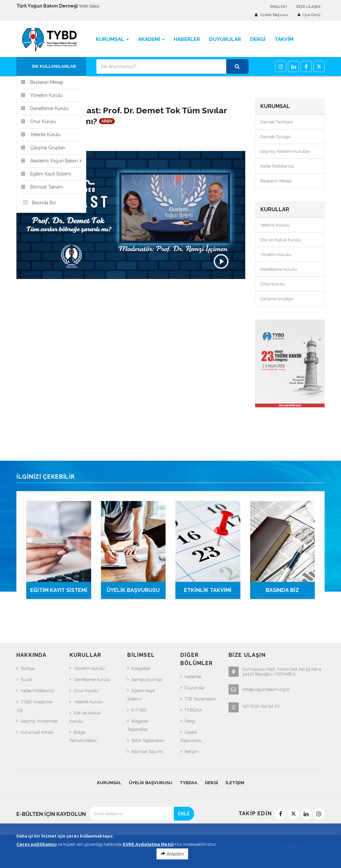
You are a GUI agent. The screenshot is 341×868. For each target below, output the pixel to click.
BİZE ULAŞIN (308, 7)
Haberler (193, 677)
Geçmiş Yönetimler (39, 721)
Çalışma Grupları (277, 299)
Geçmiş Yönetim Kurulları (285, 151)
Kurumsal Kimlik (37, 732)
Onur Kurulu (273, 284)
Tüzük (27, 680)
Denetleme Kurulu (279, 269)
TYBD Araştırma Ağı (34, 706)
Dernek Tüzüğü (275, 137)
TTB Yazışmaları (200, 699)
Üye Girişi (311, 15)
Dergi (190, 721)
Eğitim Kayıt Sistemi (141, 695)
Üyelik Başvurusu (191, 736)
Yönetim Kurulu (276, 255)
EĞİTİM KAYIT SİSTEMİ (59, 590)
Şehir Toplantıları (148, 740)
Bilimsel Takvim (147, 752)
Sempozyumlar (147, 680)
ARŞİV (107, 121)
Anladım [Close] (172, 858)
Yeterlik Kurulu (275, 225)
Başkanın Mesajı (276, 181)
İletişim (192, 752)
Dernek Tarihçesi (277, 122)
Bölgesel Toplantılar (138, 725)
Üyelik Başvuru (274, 15)
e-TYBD (139, 710)
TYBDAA (193, 710)
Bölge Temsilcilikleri (83, 736)
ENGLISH (279, 7)
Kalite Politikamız (277, 166)
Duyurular (195, 688)
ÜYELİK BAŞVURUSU (133, 590)
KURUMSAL (109, 783)
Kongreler (141, 668)
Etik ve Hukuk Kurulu (281, 240)
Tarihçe (28, 668)
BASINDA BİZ (282, 590)
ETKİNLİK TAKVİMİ (208, 590)
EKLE (184, 814)
